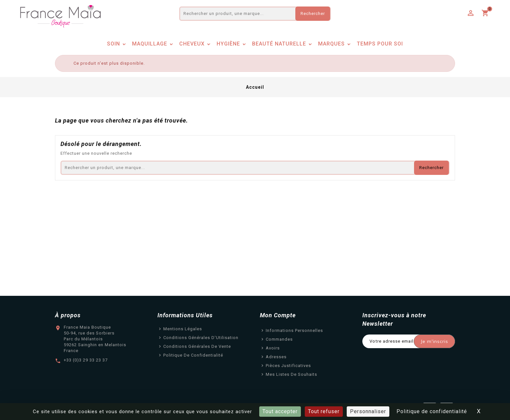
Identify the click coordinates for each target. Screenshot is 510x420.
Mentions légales (183, 329)
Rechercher (313, 13)
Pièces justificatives (288, 366)
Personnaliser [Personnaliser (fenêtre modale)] (368, 411)
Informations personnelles (294, 330)
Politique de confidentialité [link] (432, 411)
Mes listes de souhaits (291, 374)
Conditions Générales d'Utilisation (201, 338)
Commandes (279, 339)
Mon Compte (278, 315)
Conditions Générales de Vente (197, 346)
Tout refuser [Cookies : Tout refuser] (324, 411)
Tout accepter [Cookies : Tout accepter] (280, 411)
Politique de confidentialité (193, 355)
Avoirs (273, 348)
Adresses (276, 357)
